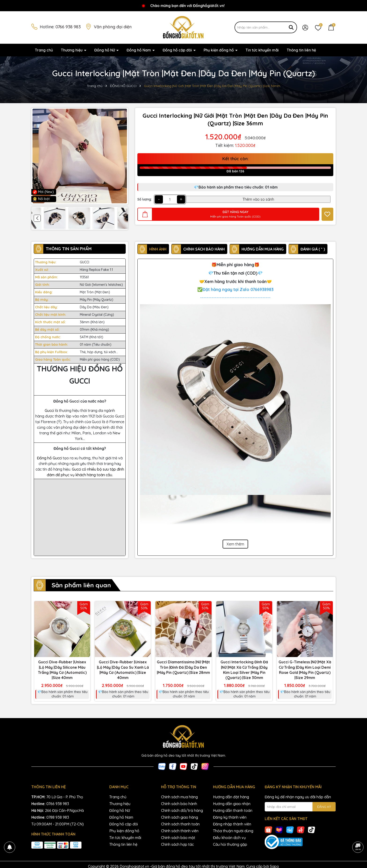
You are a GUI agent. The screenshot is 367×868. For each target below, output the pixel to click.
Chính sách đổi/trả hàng (182, 810)
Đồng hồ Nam (139, 50)
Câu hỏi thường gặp (230, 844)
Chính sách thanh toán (180, 824)
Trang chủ (44, 50)
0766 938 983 (68, 27)
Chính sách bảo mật (178, 838)
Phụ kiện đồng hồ (219, 50)
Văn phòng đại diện (113, 27)
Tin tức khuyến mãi (262, 50)
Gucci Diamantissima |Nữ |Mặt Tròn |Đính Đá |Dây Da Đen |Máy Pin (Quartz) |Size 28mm (183, 667)
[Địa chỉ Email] (300, 807)
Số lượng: (145, 199)
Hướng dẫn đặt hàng (231, 797)
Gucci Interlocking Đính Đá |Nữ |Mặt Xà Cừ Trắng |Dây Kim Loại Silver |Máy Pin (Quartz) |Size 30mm (244, 670)
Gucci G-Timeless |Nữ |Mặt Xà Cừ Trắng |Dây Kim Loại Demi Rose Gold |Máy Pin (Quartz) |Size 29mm (305, 670)
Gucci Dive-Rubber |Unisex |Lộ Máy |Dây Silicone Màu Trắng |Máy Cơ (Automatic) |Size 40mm (62, 670)
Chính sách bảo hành (179, 804)
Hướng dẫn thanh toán (233, 810)
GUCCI (84, 262)
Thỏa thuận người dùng (233, 831)
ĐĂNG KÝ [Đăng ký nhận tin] (324, 807)
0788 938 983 (58, 817)
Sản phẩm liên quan (81, 585)
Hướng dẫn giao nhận (232, 804)
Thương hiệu (72, 50)
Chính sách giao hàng (180, 817)
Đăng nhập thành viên (232, 824)
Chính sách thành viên (180, 831)
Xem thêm (235, 544)
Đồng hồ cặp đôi (178, 50)
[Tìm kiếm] (291, 27)
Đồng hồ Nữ (105, 50)
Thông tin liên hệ (301, 50)
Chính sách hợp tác (177, 844)
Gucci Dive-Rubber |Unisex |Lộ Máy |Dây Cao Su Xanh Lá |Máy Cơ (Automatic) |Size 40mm (123, 670)
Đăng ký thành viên (230, 817)
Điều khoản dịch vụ (229, 838)
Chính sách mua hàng (179, 797)
